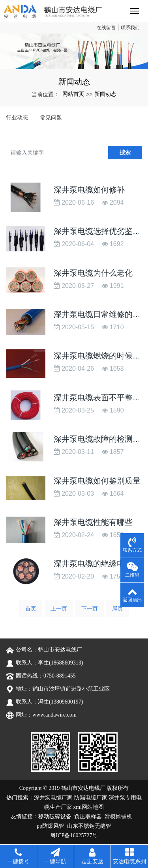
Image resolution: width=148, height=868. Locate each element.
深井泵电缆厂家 (53, 798)
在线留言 (106, 28)
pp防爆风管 (51, 826)
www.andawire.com (54, 715)
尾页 (118, 609)
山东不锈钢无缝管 (89, 826)
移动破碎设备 (55, 817)
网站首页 (73, 94)
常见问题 (51, 118)
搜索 (125, 152)
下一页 (90, 609)
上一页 (59, 609)
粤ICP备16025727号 (74, 835)
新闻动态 (105, 94)
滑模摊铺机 (118, 817)
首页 (31, 609)
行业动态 (17, 118)
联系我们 (130, 28)
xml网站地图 (88, 807)
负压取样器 (88, 817)
